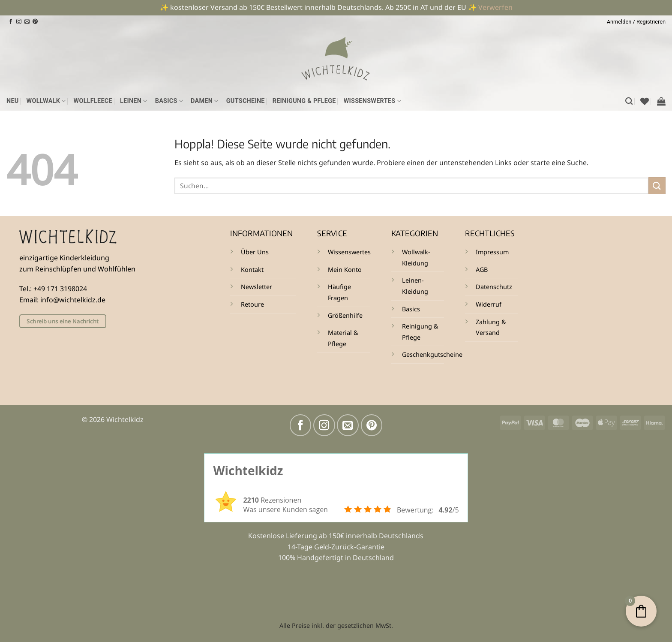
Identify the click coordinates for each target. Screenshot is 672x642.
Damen (205, 101)
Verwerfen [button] (495, 7)
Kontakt (252, 270)
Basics (169, 101)
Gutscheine (246, 101)
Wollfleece (93, 101)
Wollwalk (46, 101)
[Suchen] (629, 101)
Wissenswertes (372, 101)
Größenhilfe (345, 315)
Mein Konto (345, 270)
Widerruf (489, 304)
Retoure (252, 304)
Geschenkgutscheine (432, 354)
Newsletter (256, 287)
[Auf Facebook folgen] (11, 22)
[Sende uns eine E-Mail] (27, 22)
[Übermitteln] (657, 185)
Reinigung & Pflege (304, 101)
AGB (482, 270)
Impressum (492, 252)
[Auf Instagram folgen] (19, 22)
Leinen (134, 101)
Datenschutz (494, 287)
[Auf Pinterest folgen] (35, 22)
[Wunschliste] (645, 101)
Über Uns (255, 252)
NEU (13, 101)
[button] (636, 22)
